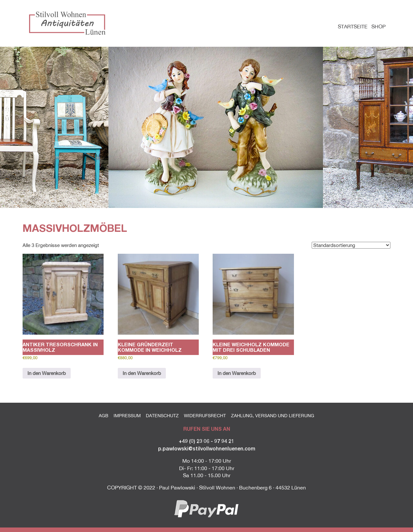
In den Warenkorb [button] (47, 373)
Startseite (353, 26)
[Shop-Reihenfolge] (351, 245)
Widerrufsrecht (205, 416)
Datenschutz (162, 416)
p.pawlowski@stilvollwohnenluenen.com (207, 448)
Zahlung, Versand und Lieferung (273, 416)
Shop (378, 26)
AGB (104, 416)
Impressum (127, 416)
